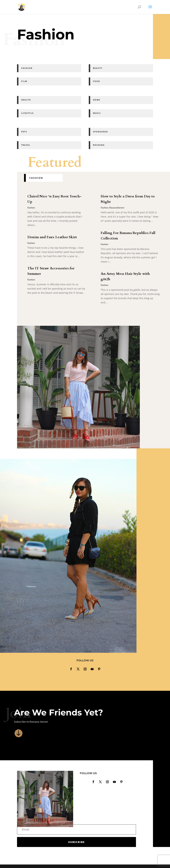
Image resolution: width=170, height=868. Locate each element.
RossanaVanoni (117, 208)
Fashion (31, 208)
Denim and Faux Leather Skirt (52, 237)
